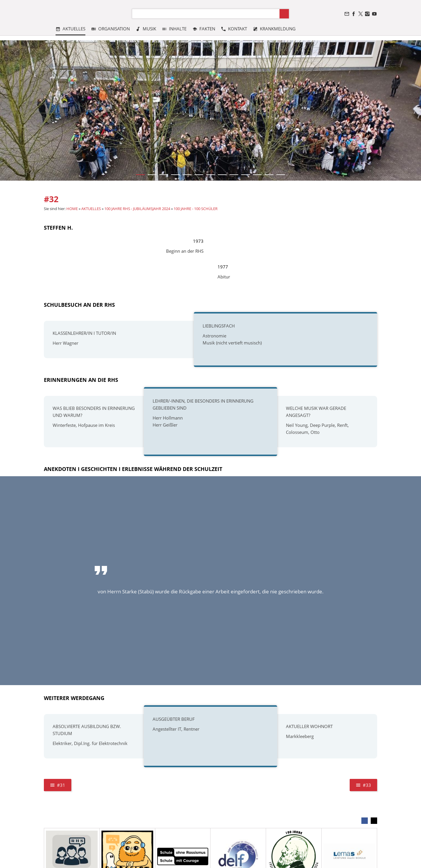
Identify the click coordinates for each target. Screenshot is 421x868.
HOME (72, 209)
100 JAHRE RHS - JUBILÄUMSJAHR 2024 (137, 209)
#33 (363, 785)
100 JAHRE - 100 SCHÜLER (196, 209)
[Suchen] (206, 14)
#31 (58, 785)
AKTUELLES (91, 209)
